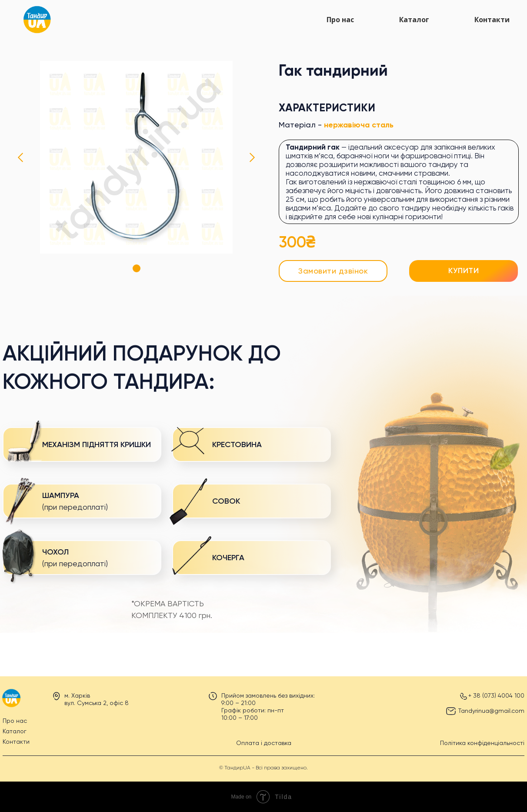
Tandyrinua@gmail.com (491, 711)
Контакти (492, 20)
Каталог (414, 20)
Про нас (340, 20)
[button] (333, 271)
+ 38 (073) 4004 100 (496, 695)
